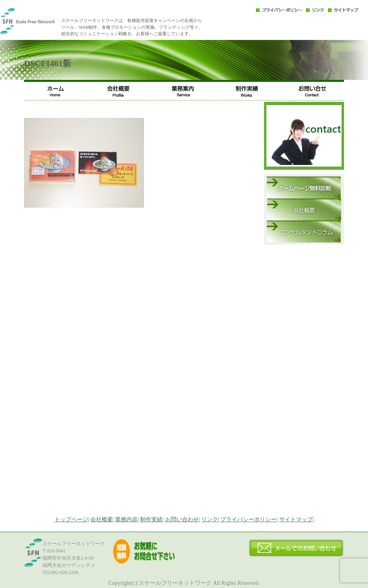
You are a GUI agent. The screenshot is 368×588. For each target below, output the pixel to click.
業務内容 (126, 519)
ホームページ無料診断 (304, 188)
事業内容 (184, 90)
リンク (315, 10)
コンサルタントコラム (304, 231)
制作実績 (248, 90)
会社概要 (120, 90)
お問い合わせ (312, 90)
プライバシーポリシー (279, 10)
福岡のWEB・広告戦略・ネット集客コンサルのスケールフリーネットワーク (40, 24)
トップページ (71, 519)
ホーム (56, 90)
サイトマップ (343, 10)
